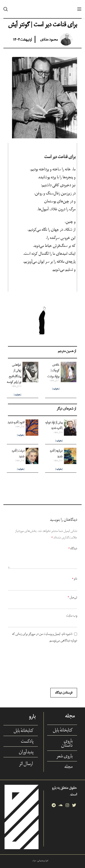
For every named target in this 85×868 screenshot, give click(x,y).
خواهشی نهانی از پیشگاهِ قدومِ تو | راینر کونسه (14, 373)
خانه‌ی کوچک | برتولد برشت (53, 370)
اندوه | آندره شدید (16, 422)
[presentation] (61, 666)
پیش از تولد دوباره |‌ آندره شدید (54, 425)
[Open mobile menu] (79, 9)
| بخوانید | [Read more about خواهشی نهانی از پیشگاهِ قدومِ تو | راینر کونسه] (17, 395)
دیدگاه (73, 548)
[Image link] (22, 817)
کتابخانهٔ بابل (63, 730)
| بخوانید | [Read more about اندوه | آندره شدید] (21, 435)
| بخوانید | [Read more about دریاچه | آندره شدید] (59, 469)
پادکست (27, 741)
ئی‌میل (72, 597)
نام (75, 579)
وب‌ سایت (72, 615)
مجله (68, 767)
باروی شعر (64, 756)
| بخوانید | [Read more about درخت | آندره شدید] (21, 469)
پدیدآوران (26, 752)
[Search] (6, 9)
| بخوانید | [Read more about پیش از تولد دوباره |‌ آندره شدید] (59, 441)
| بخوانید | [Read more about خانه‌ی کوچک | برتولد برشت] (56, 389)
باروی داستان (67, 743)
